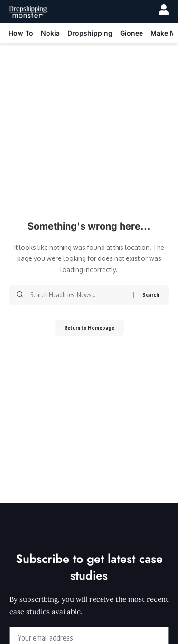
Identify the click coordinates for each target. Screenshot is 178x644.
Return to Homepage (89, 327)
